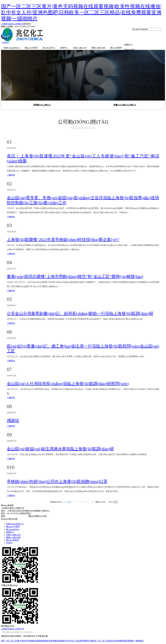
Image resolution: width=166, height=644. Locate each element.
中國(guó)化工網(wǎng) (74, 629)
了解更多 (11, 175)
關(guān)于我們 (31, 48)
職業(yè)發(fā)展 (98, 48)
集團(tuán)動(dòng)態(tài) (125, 105)
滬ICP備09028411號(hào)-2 (151, 629)
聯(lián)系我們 (116, 48)
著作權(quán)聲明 (131, 629)
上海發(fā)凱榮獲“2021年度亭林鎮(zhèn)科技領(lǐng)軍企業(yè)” (63, 240)
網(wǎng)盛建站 (115, 629)
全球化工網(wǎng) (93, 629)
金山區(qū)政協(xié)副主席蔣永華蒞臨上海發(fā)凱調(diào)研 (60, 449)
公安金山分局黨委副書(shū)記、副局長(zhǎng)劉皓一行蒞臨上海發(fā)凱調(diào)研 (80, 313)
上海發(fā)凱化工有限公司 (13, 24)
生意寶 (105, 629)
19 (93, 502)
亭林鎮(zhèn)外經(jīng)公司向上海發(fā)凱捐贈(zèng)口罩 (57, 481)
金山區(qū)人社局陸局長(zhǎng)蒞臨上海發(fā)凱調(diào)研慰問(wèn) (68, 384)
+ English (5, 42)
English (9, 543)
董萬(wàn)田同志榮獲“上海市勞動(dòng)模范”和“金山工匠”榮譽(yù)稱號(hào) (75, 276)
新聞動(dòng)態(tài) (42, 105)
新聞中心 (64, 48)
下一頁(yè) (68, 502)
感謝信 (13, 420)
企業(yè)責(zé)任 (80, 48)
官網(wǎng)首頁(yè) (12, 48)
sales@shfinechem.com (17, 516)
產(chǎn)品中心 (49, 48)
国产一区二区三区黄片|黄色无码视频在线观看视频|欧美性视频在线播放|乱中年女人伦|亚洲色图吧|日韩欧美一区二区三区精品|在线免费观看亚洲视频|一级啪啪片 (81, 12)
